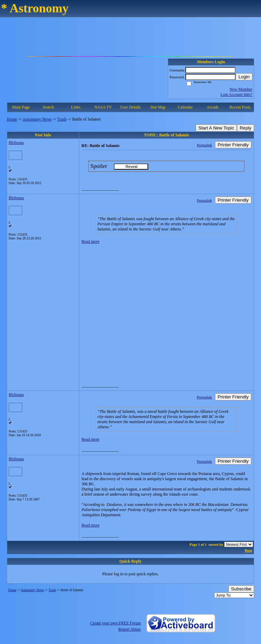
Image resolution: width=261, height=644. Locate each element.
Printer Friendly (233, 145)
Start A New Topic (216, 128)
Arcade (213, 107)
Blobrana (16, 143)
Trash (62, 119)
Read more (90, 241)
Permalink (204, 145)
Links (75, 107)
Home (12, 119)
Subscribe (241, 589)
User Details (131, 107)
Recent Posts (240, 107)
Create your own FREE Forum (115, 623)
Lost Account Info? (236, 94)
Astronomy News (37, 119)
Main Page (21, 107)
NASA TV (103, 107)
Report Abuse (130, 629)
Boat (248, 550)
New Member (241, 89)
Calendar (185, 107)
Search (48, 107)
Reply (246, 128)
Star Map (158, 107)
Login (244, 77)
